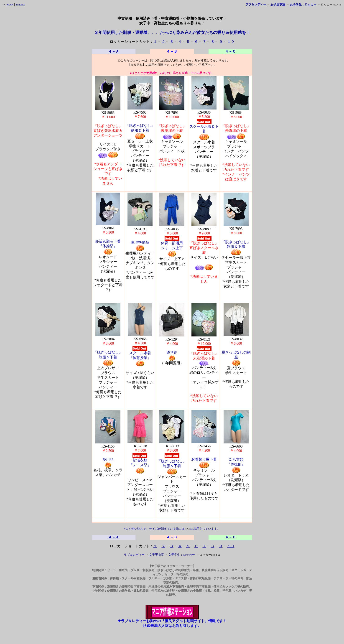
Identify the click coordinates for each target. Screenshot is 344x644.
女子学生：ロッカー (182, 555)
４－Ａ (114, 51)
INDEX (20, 4)
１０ (231, 42)
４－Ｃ (230, 51)
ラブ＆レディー (134, 555)
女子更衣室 (157, 555)
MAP (10, 4)
